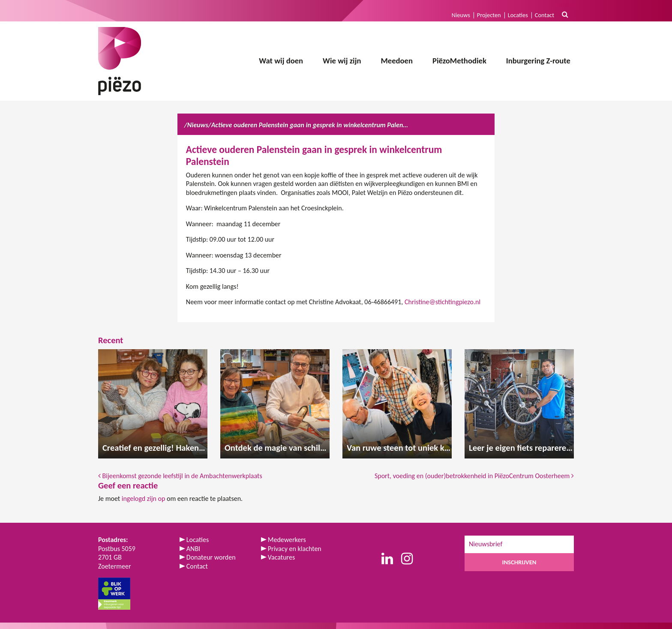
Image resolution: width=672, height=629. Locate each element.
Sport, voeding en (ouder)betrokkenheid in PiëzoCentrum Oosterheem (474, 476)
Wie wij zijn (342, 61)
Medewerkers (287, 540)
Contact (544, 15)
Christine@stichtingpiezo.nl (442, 302)
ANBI (193, 549)
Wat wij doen (281, 61)
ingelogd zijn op (144, 499)
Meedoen (397, 61)
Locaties (518, 15)
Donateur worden (211, 557)
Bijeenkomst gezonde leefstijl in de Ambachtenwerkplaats (180, 476)
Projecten (489, 15)
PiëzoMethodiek (459, 61)
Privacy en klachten (295, 549)
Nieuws (461, 15)
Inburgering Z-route (538, 61)
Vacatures (281, 557)
